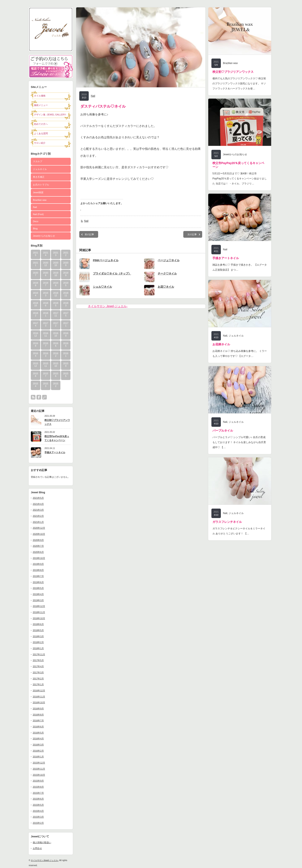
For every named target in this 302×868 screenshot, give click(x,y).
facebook (39, 397)
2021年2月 (38, 516)
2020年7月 (38, 546)
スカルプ (38, 161)
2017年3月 (38, 672)
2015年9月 (38, 781)
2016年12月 (39, 690)
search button (44, 397)
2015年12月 (39, 763)
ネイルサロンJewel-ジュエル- (45, 860)
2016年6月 (38, 727)
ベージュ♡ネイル (169, 260)
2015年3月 (38, 817)
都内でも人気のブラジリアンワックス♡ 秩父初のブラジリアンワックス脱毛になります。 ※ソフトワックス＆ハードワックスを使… (239, 84)
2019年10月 (39, 558)
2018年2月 (38, 642)
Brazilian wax (40, 200)
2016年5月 (38, 733)
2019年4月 (38, 594)
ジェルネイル (40, 169)
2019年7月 (38, 576)
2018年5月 (38, 630)
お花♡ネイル (166, 287)
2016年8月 (38, 715)
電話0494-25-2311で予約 (51, 72)
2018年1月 (38, 648)
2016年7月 (38, 721)
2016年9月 (38, 709)
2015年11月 (39, 769)
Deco (36, 221)
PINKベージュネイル (106, 260)
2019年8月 (38, 570)
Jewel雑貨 (38, 192)
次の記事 (192, 234)
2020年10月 (39, 534)
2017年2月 (38, 679)
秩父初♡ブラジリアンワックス (57, 422)
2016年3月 (38, 745)
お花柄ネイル (221, 344)
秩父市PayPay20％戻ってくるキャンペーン (57, 438)
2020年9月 (38, 540)
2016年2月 (38, 751)
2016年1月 (38, 757)
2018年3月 (38, 636)
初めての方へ (41, 124)
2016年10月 (39, 702)
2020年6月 (38, 552)
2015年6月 (38, 799)
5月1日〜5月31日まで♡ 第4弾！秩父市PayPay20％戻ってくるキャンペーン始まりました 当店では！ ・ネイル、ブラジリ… (240, 179)
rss (33, 397)
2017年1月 (38, 684)
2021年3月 (38, 510)
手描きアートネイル (55, 452)
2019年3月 (38, 600)
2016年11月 (39, 697)
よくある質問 (41, 133)
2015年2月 (38, 823)
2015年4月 (38, 811)
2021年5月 (38, 498)
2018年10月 (39, 618)
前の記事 (89, 234)
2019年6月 (38, 582)
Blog (35, 228)
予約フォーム (51, 61)
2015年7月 (38, 793)
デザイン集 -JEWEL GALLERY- (50, 115)
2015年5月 (38, 805)
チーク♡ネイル (167, 273)
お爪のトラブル (41, 185)
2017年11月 (39, 654)
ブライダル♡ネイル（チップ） (112, 273)
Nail (35, 207)
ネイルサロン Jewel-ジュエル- (108, 306)
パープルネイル (223, 431)
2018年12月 (39, 606)
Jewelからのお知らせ (44, 236)
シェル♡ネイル (102, 287)
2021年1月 (38, 522)
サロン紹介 (40, 143)
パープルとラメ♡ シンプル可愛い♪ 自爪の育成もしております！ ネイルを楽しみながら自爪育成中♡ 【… (239, 442)
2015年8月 (38, 787)
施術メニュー (41, 105)
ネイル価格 (40, 96)
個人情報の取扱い (42, 842)
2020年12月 (39, 528)
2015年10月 (39, 775)
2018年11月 (39, 612)
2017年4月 (38, 666)
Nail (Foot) (38, 214)
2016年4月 (38, 739)
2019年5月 (38, 588)
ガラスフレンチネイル (227, 522)
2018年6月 (38, 624)
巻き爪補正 (39, 177)
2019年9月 (38, 564)
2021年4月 (38, 504)
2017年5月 (38, 660)
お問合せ (37, 848)
